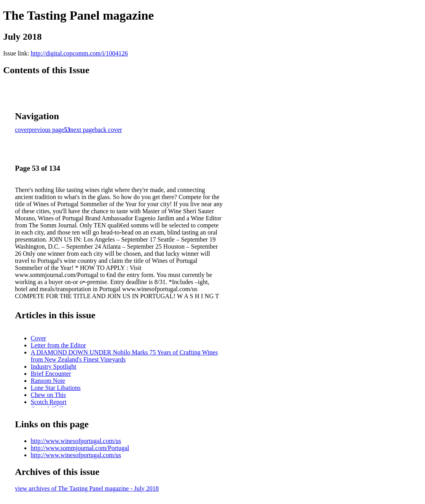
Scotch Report (49, 402)
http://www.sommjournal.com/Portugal (80, 448)
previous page (47, 130)
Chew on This (48, 395)
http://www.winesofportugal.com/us (76, 441)
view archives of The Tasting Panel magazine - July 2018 (87, 488)
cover (22, 130)
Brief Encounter (51, 374)
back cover (109, 130)
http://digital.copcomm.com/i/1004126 (79, 53)
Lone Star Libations (56, 388)
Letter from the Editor (58, 345)
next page (83, 130)
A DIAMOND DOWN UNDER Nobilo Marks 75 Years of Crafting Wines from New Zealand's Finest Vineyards (124, 356)
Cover (38, 338)
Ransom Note (48, 381)
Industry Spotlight (53, 366)
